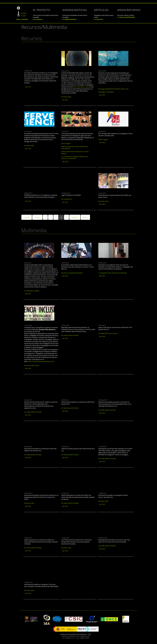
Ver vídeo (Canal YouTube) (70, 335)
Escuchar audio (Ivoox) (32, 365)
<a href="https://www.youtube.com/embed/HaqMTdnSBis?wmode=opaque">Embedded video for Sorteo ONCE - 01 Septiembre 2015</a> (76, 481)
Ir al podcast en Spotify (32, 291)
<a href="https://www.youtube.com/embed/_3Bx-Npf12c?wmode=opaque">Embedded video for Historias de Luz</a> (113, 388)
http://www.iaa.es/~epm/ (81, 87)
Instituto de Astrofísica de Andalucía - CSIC (76, 634)
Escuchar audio (66, 97)
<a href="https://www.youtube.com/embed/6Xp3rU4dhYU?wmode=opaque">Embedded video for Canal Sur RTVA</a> (113, 525)
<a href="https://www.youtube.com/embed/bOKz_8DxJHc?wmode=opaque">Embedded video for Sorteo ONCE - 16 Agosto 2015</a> (39, 525)
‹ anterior (37, 217)
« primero (27, 217)
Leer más (28, 87)
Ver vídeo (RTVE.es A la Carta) (108, 333)
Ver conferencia (66, 199)
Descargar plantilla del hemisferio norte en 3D (113, 89)
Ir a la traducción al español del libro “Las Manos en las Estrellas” (75, 158)
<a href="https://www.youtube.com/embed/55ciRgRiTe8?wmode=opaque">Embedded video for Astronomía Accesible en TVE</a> (76, 388)
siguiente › (75, 217)
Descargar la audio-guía (106, 92)
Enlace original (66, 143)
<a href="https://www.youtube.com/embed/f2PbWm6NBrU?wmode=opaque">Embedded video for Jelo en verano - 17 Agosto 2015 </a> (113, 481)
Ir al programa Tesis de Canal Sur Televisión (113, 273)
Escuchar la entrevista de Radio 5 (72, 273)
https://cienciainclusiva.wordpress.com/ (41, 361)
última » (85, 217)
